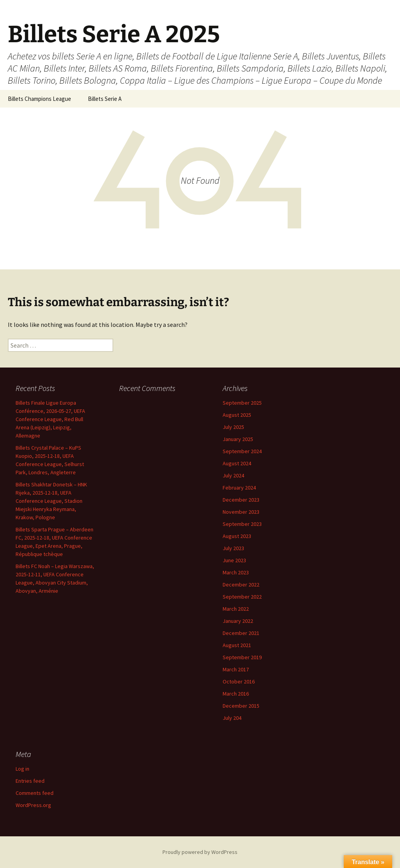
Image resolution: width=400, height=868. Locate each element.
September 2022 (242, 597)
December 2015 (241, 706)
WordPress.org (33, 805)
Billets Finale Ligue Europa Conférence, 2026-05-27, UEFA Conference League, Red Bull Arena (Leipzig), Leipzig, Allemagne (50, 419)
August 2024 (237, 463)
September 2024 (242, 451)
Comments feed (35, 793)
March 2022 (236, 609)
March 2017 (236, 669)
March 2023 (236, 572)
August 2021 (237, 645)
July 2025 (233, 427)
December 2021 (241, 633)
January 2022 (238, 621)
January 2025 (238, 439)
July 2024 (233, 475)
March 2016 (236, 694)
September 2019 (242, 657)
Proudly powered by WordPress (200, 852)
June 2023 (234, 560)
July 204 (232, 718)
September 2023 (242, 524)
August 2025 (237, 415)
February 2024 (239, 488)
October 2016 (239, 681)
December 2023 (241, 500)
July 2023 (233, 548)
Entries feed (30, 781)
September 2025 (242, 403)
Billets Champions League (39, 99)
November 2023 (241, 512)
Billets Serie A (105, 99)
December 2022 (241, 585)
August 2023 (237, 536)
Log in (22, 769)
